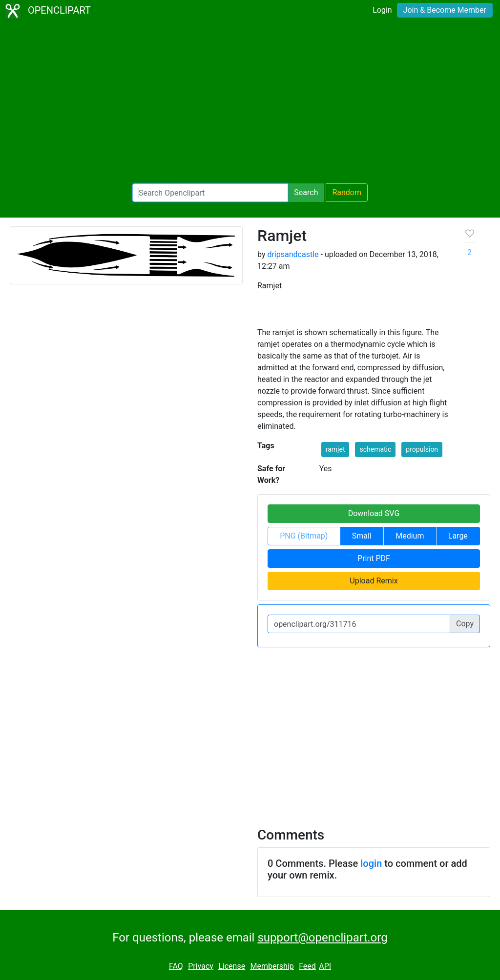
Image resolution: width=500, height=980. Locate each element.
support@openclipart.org (322, 938)
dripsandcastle (293, 254)
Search (306, 192)
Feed (307, 966)
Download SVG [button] (374, 513)
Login (382, 10)
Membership (272, 966)
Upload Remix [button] (374, 581)
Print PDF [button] (374, 558)
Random (347, 192)
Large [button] (458, 536)
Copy (465, 624)
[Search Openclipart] (210, 193)
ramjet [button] (335, 449)
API (325, 966)
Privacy (201, 966)
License (232, 966)
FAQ (176, 966)
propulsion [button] (422, 449)
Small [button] (362, 536)
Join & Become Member (445, 10)
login (371, 863)
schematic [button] (375, 449)
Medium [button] (410, 536)
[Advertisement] (250, 102)
